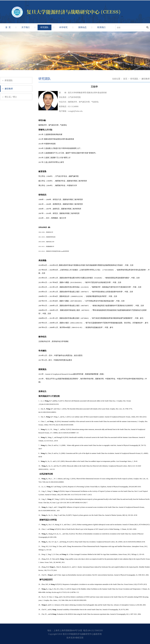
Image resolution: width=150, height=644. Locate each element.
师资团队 (9, 80)
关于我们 (26, 27)
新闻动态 (82, 27)
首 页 (8, 27)
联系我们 (101, 27)
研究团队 (44, 27)
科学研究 (63, 27)
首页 (125, 79)
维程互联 (79, 638)
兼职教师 (9, 89)
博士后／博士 (11, 97)
